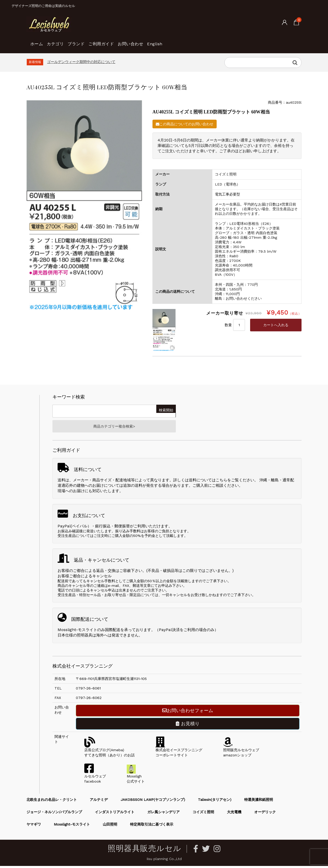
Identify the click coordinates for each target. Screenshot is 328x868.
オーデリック (265, 814)
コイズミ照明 (203, 814)
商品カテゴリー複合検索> (114, 427)
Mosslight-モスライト (72, 826)
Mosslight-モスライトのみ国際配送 (89, 632)
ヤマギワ (34, 826)
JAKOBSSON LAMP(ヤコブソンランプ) (153, 802)
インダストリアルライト (115, 814)
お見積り (188, 726)
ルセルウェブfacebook (95, 778)
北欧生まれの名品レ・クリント (52, 802)
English (200, 41)
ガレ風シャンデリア (163, 814)
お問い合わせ (167, 41)
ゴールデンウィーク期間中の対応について (81, 62)
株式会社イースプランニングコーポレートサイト (179, 752)
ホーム (39, 41)
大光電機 (234, 814)
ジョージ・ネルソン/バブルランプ (54, 814)
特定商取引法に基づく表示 (152, 826)
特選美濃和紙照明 (259, 802)
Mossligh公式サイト (136, 778)
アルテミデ (99, 802)
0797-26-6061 (88, 690)
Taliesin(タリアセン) (215, 802)
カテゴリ (66, 41)
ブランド (95, 41)
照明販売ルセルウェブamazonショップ (241, 752)
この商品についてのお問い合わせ (185, 124)
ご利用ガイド (129, 41)
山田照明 (110, 826)
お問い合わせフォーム (188, 712)
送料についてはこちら (208, 482)
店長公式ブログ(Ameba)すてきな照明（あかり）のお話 (110, 752)
